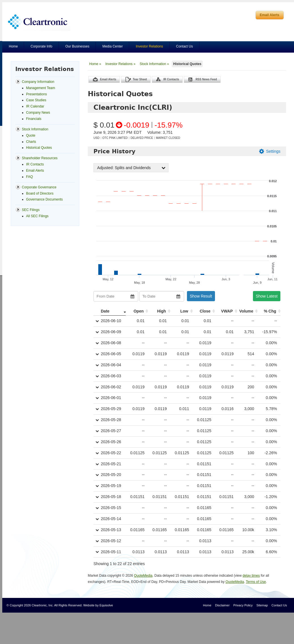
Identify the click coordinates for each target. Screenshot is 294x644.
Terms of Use (256, 582)
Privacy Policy (243, 605)
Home (13, 46)
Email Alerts (269, 15)
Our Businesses (77, 46)
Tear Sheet (140, 79)
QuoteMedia (143, 576)
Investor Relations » (120, 64)
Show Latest (267, 296)
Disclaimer (222, 605)
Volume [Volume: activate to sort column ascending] (246, 311)
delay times (251, 576)
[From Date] (116, 296)
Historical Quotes (187, 64)
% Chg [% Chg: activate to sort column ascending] (270, 311)
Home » (95, 64)
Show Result (201, 296)
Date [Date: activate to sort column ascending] (105, 311)
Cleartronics (38, 22)
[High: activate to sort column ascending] (159, 311)
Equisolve (106, 605)
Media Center (112, 46)
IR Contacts (171, 79)
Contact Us (185, 46)
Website (89, 605)
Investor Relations (149, 46)
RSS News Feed (206, 79)
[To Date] (162, 296)
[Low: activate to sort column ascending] (181, 311)
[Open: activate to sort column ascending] (137, 311)
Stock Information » (154, 64)
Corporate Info (41, 46)
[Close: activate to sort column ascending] (204, 311)
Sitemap (262, 605)
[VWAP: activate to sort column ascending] (226, 311)
